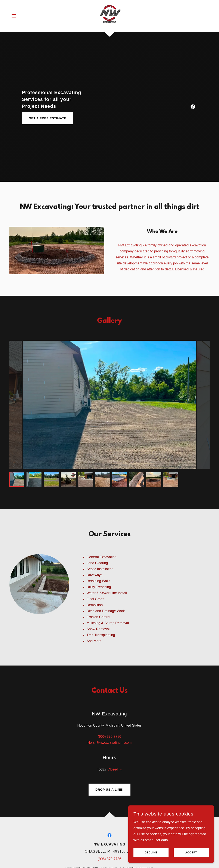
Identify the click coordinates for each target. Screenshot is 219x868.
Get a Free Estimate (47, 118)
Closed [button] (113, 769)
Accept (191, 853)
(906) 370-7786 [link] (109, 737)
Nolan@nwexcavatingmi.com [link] (110, 743)
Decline (151, 853)
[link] (109, 16)
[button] (14, 16)
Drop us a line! (109, 790)
